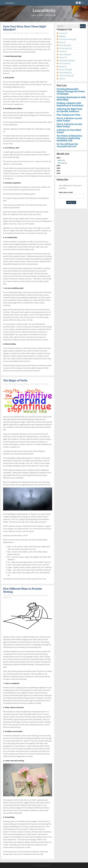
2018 (58, 173)
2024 (71, 160)
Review (63, 66)
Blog (15, 33)
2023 (58, 165)
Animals (63, 33)
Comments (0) (44, 33)
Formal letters (65, 48)
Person (63, 57)
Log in (53, 865)
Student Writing (67, 76)
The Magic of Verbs (15, 381)
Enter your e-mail (66, 192)
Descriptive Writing (23, 33)
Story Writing (34, 33)
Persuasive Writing (67, 60)
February (61, 163)
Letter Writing (34, 595)
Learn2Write (44, 11)
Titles (62, 79)
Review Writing (66, 70)
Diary (18, 595)
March (60, 160)
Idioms (63, 51)
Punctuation (65, 63)
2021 (58, 171)
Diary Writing (25, 595)
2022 (58, 168)
